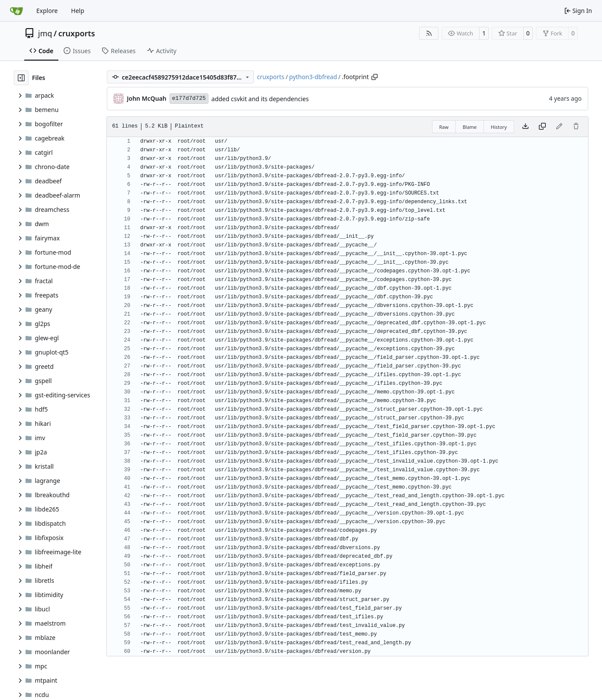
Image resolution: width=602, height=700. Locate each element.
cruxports (77, 33)
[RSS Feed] (429, 33)
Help (78, 11)
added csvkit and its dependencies (260, 99)
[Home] (16, 11)
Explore (47, 11)
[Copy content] (542, 127)
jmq (45, 33)
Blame (470, 127)
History (499, 127)
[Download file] (525, 127)
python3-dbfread (313, 77)
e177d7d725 (189, 98)
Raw (444, 127)
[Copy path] (375, 77)
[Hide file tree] (21, 78)
